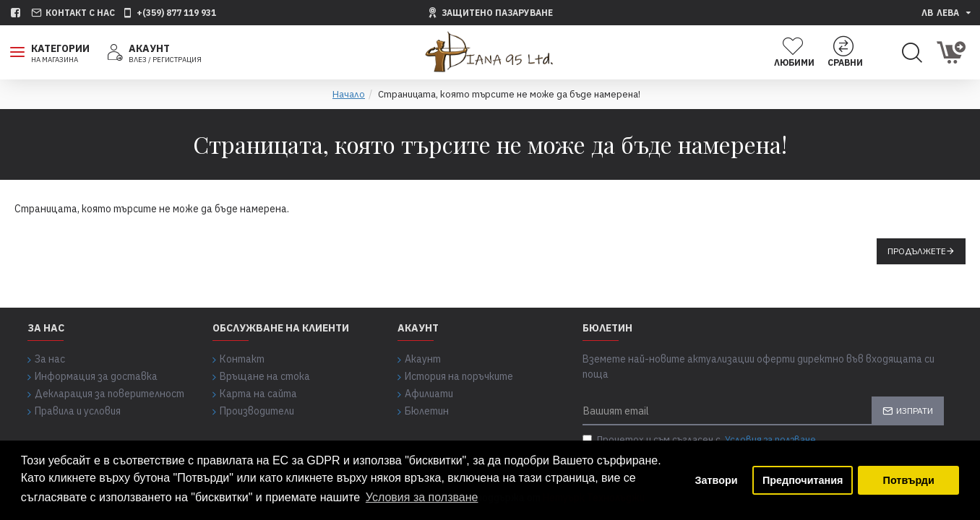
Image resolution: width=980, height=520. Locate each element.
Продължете (917, 251)
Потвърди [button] (909, 480)
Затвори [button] (717, 480)
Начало (349, 94)
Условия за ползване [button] (422, 497)
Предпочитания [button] (803, 480)
